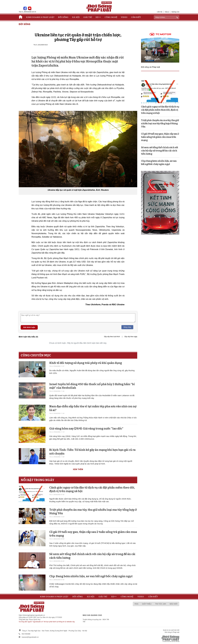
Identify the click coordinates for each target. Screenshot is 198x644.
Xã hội (76, 17)
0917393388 (26, 634)
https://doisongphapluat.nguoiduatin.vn (32, 615)
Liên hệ (160, 12)
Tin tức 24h (161, 604)
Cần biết (136, 17)
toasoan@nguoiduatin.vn (30, 637)
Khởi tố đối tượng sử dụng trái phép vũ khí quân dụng (86, 363)
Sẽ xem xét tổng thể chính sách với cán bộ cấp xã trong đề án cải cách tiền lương (160, 151)
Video (124, 17)
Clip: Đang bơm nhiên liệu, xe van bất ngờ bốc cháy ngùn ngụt (91, 576)
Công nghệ (111, 17)
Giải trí (88, 17)
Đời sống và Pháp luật (150, 67)
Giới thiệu (147, 604)
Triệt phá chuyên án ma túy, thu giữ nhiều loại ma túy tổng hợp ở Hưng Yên (160, 123)
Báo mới (174, 604)
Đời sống (63, 17)
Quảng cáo (175, 12)
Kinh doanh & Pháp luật (40, 17)
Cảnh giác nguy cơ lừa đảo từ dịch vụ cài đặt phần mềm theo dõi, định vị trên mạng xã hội (160, 110)
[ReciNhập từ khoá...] (167, 17)
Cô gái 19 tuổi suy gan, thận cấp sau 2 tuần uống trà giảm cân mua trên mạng (160, 137)
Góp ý (167, 12)
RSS (137, 604)
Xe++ (98, 17)
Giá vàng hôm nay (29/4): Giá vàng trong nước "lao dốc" (86, 429)
